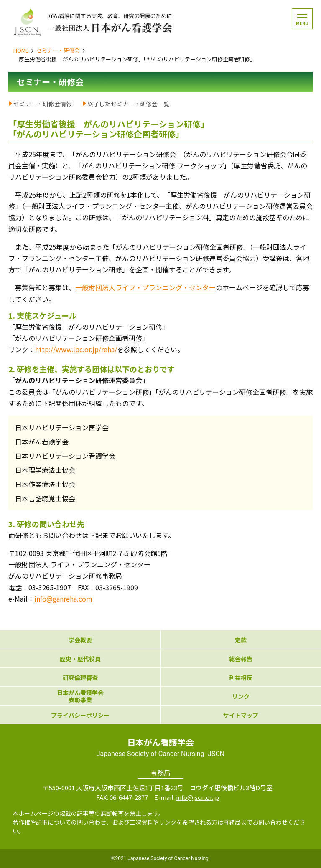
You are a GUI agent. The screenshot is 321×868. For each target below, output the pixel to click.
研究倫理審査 (80, 678)
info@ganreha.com (63, 599)
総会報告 (241, 659)
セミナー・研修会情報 (43, 104)
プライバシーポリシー (80, 715)
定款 (241, 640)
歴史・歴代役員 (80, 659)
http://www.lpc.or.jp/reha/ (76, 349)
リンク (241, 697)
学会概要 (80, 640)
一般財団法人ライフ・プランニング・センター (145, 287)
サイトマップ (241, 715)
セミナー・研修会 (58, 50)
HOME (21, 50)
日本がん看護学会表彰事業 (80, 696)
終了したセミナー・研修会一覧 (128, 104)
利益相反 (241, 678)
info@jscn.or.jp (197, 797)
